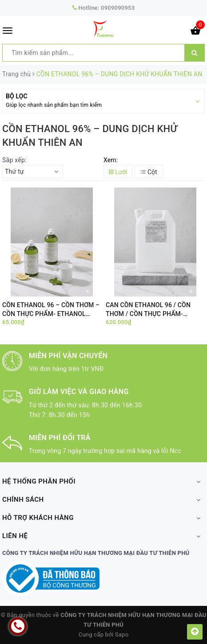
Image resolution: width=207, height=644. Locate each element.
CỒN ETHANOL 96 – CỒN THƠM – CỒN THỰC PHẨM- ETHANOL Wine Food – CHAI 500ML (51, 310)
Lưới (118, 172)
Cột (149, 172)
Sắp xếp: (14, 160)
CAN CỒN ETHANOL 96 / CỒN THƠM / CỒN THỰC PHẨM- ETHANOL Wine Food (148, 310)
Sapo (122, 634)
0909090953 (118, 8)
